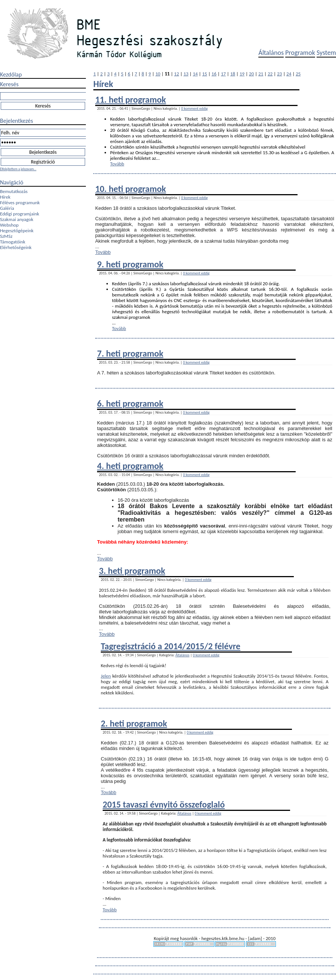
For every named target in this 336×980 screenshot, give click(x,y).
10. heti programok (131, 189)
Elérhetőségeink (16, 247)
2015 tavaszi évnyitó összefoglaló (164, 804)
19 (242, 74)
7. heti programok (130, 353)
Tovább (117, 164)
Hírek (5, 197)
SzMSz (6, 236)
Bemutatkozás (14, 191)
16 (214, 74)
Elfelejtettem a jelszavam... (18, 169)
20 (251, 74)
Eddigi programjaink (20, 214)
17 (223, 74)
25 (298, 74)
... (158, 158)
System (326, 53)
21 (261, 74)
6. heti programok (130, 403)
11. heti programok (131, 99)
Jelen (106, 676)
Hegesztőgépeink (17, 231)
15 (205, 74)
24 (289, 74)
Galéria (7, 208)
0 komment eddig (194, 108)
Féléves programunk (20, 203)
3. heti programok (132, 571)
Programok (300, 53)
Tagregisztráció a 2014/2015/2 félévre (171, 646)
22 (270, 74)
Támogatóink (13, 242)
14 (195, 74)
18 (233, 74)
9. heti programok (130, 264)
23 (279, 74)
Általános (271, 53)
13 (186, 74)
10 (158, 74)
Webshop (9, 225)
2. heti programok (134, 723)
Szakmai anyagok (17, 219)
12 (176, 74)
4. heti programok (130, 466)
